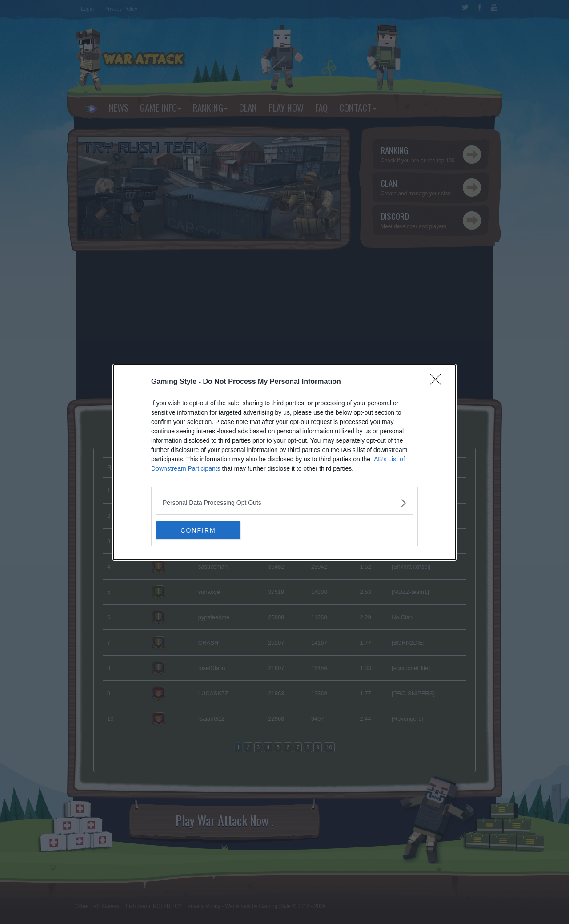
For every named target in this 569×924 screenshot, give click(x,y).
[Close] (438, 382)
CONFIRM (198, 530)
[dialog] (284, 462)
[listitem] (284, 503)
